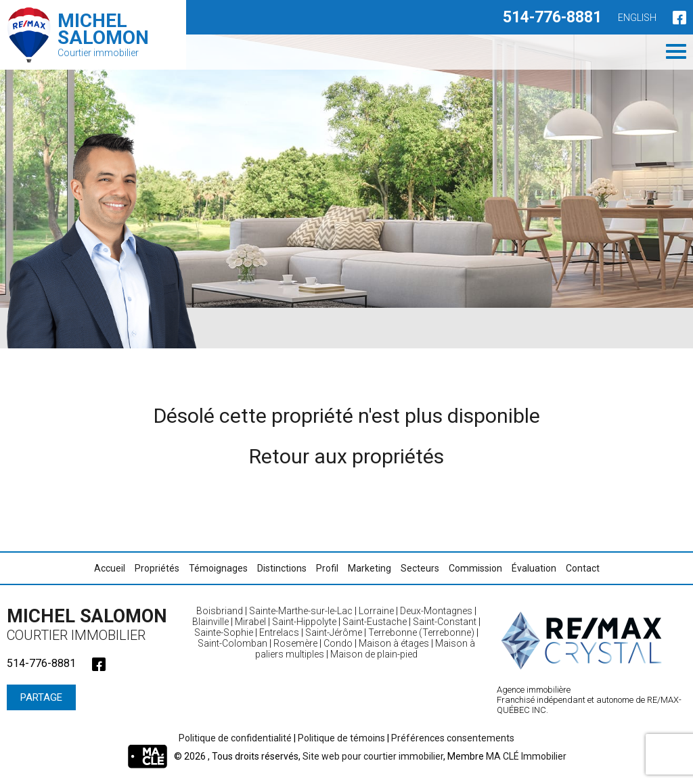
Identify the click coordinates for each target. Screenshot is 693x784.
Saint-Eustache (375, 622)
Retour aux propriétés (346, 456)
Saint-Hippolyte (304, 622)
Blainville (210, 622)
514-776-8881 (552, 17)
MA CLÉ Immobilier (526, 756)
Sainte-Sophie (224, 632)
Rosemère (295, 643)
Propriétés (157, 568)
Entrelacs (279, 632)
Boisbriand (220, 611)
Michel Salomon (91, 624)
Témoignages (218, 568)
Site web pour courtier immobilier (373, 756)
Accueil (110, 568)
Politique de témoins (341, 738)
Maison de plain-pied (374, 654)
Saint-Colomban (232, 643)
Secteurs (420, 568)
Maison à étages (394, 643)
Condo (338, 643)
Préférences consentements (453, 738)
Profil (327, 568)
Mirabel (250, 622)
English (637, 18)
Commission (475, 568)
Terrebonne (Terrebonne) (421, 632)
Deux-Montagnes (436, 611)
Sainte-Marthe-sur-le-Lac (301, 611)
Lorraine (376, 611)
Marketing (370, 568)
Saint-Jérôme (334, 632)
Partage (41, 697)
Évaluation (534, 568)
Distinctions (282, 568)
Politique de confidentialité (235, 738)
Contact (583, 568)
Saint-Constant (445, 622)
